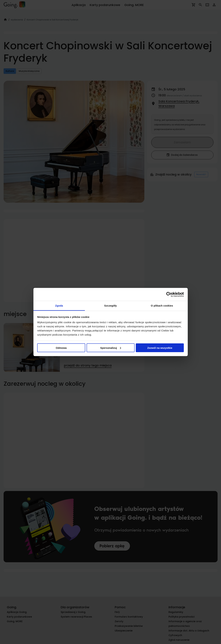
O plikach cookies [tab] (162, 306)
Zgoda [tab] (59, 306)
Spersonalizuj (111, 348)
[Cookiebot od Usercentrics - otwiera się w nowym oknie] (169, 294)
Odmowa (61, 348)
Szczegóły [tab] (110, 306)
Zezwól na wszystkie (160, 348)
